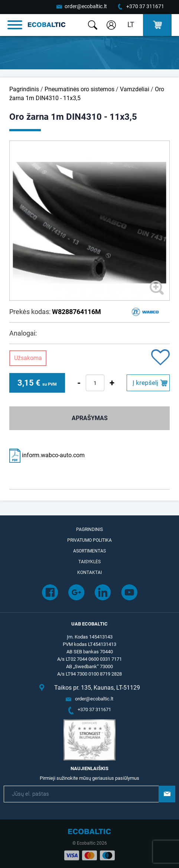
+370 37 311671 (145, 6)
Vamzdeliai (135, 89)
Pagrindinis (24, 89)
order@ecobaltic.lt (86, 6)
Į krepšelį (145, 383)
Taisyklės (89, 562)
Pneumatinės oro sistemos (79, 89)
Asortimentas (89, 551)
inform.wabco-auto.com (47, 455)
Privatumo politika (89, 540)
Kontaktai (89, 572)
